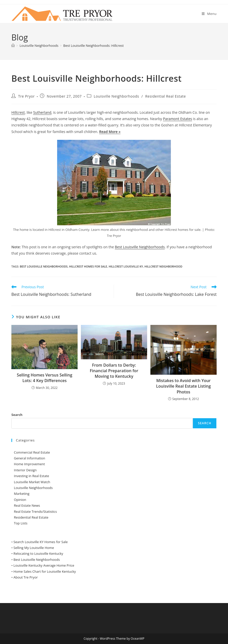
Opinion (20, 500)
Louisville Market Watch (32, 482)
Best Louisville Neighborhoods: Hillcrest (93, 46)
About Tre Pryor (26, 577)
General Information (29, 458)
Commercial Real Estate (32, 452)
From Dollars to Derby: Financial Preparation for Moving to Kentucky (114, 371)
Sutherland (42, 112)
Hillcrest (18, 112)
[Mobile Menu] (209, 14)
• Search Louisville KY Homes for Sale (40, 542)
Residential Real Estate (166, 96)
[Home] (13, 46)
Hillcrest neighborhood (163, 266)
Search (17, 415)
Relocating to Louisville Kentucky (38, 553)
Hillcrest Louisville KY (126, 266)
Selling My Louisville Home (34, 548)
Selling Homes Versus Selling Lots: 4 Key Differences (45, 378)
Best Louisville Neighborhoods (140, 247)
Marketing (22, 494)
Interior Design (25, 470)
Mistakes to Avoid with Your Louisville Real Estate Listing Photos (184, 386)
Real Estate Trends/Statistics (35, 512)
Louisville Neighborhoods (117, 96)
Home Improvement (29, 464)
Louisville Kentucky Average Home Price (44, 565)
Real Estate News (27, 505)
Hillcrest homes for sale (88, 266)
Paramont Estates (178, 119)
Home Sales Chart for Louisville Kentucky (45, 571)
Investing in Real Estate (31, 476)
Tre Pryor (27, 96)
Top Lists (21, 523)
